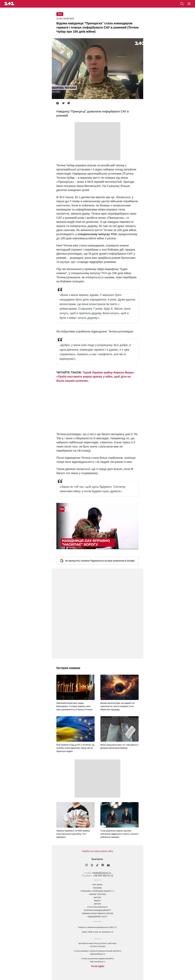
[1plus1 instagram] (87, 865)
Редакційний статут (97, 917)
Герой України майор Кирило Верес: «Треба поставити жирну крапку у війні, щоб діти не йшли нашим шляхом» (95, 377)
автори (97, 904)
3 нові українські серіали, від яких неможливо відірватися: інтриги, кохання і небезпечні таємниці (120, 834)
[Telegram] (63, 103)
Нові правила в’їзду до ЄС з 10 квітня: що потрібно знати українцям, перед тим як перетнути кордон (75, 748)
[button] (189, 4)
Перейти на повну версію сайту (97, 851)
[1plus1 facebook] (103, 865)
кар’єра (97, 898)
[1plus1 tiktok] (97, 865)
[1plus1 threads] (92, 865)
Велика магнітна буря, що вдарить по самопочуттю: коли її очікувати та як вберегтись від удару (118, 706)
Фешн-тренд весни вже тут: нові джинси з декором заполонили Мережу (119, 746)
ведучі (97, 901)
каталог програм (97, 894)
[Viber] (69, 103)
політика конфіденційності (97, 910)
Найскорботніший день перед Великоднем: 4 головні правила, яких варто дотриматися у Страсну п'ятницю (74, 706)
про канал (97, 885)
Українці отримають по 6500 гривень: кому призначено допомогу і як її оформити (73, 834)
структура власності (97, 907)
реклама (97, 888)
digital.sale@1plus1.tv (97, 954)
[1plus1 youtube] (108, 865)
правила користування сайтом (97, 914)
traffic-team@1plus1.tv (97, 962)
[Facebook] (58, 103)
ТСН (60, 14)
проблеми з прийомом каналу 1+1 (98, 891)
